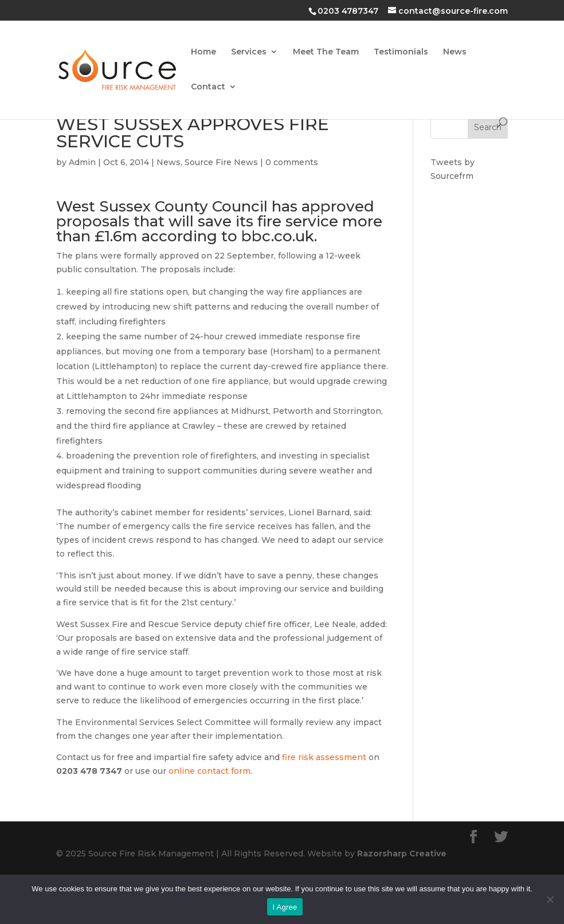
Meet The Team (326, 52)
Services (249, 52)
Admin (82, 162)
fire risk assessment (324, 757)
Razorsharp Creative (402, 853)
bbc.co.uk (278, 236)
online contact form (209, 771)
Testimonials (401, 52)
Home (203, 52)
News (455, 52)
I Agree (285, 907)
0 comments (292, 162)
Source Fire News (221, 162)
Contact (208, 87)
